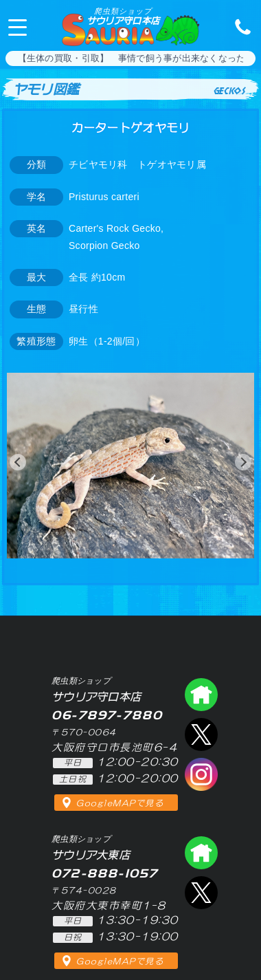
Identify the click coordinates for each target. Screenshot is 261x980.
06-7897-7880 (239, 26)
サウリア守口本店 (123, 16)
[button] (18, 462)
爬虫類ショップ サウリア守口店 (201, 695)
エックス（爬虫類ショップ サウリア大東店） (201, 893)
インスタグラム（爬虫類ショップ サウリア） (201, 774)
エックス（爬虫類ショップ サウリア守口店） (201, 734)
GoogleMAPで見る (120, 803)
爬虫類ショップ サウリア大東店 (201, 853)
